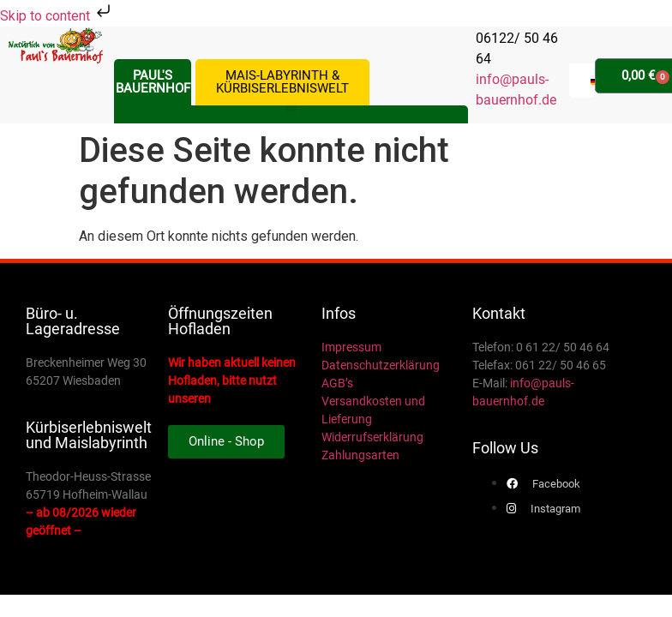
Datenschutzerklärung (381, 365)
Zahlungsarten (360, 455)
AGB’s (337, 383)
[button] (291, 110)
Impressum (351, 347)
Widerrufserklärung (372, 437)
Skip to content (57, 16)
